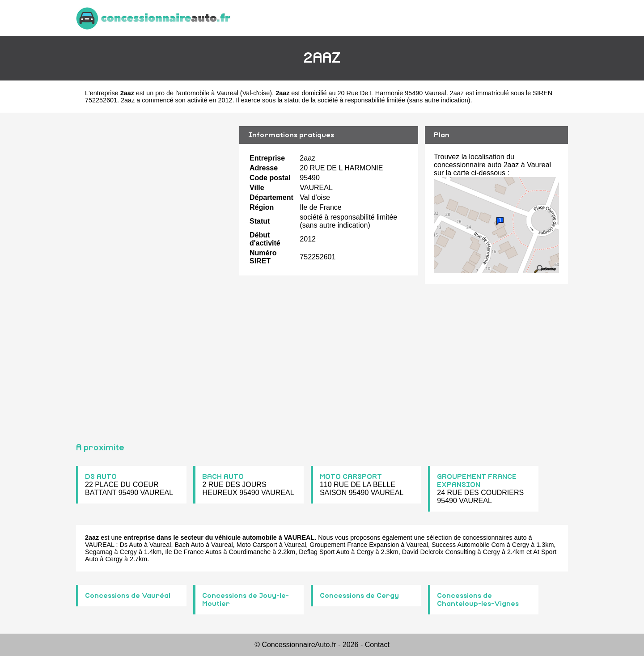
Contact (377, 645)
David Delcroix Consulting (439, 552)
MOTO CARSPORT (351, 477)
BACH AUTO (223, 477)
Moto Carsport (257, 545)
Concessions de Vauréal (128, 596)
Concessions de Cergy (359, 596)
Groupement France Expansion (354, 545)
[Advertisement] (154, 274)
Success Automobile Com (468, 545)
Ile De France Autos (193, 552)
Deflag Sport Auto (324, 552)
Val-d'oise (256, 93)
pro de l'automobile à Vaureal (197, 93)
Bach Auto (190, 545)
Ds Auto (131, 545)
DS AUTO (101, 477)
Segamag (99, 552)
